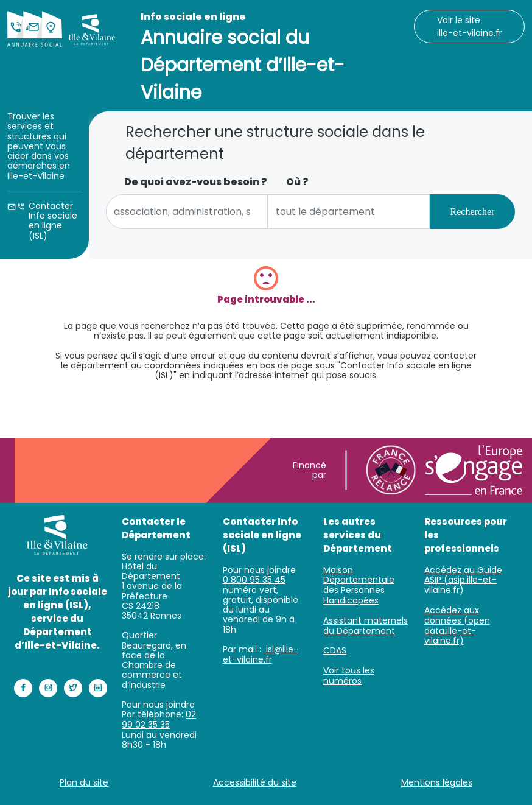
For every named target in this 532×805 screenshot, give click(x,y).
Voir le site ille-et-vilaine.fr (470, 26)
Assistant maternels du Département (366, 626)
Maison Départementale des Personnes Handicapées (359, 585)
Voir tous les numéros (349, 676)
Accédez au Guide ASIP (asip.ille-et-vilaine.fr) (463, 580)
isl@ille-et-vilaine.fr (261, 654)
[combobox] (187, 212)
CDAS (335, 650)
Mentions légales (437, 782)
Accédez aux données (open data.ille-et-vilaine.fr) (457, 625)
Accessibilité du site (255, 782)
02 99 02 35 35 (159, 719)
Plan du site (84, 782)
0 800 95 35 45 (254, 580)
